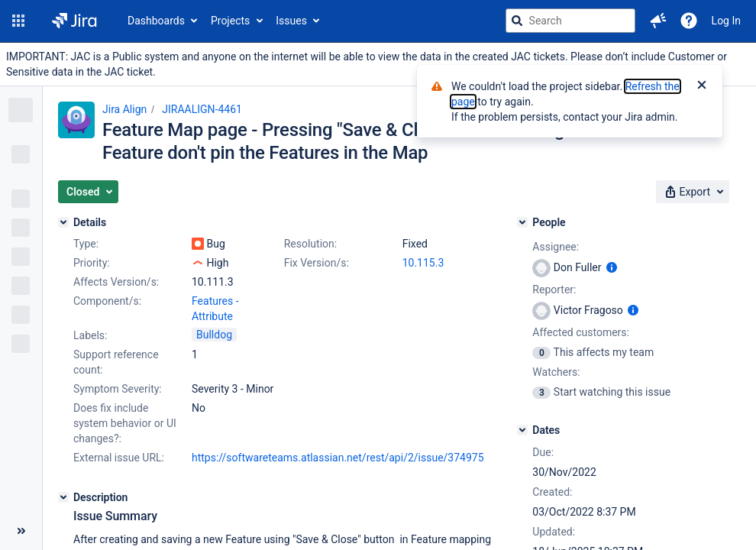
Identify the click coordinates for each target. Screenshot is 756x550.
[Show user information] (612, 267)
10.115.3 (423, 263)
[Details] (63, 222)
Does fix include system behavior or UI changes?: (125, 423)
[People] (522, 222)
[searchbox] (570, 21)
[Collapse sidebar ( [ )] (21, 531)
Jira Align (124, 109)
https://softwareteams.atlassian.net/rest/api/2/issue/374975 (338, 458)
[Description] (63, 497)
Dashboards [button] (156, 21)
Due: (543, 452)
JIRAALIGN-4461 (202, 109)
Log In (726, 21)
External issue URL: (119, 458)
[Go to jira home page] (74, 21)
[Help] (689, 21)
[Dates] (522, 430)
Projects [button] (230, 21)
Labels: (90, 335)
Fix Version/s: (317, 263)
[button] (18, 21)
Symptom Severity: (118, 389)
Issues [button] (291, 21)
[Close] (702, 86)
